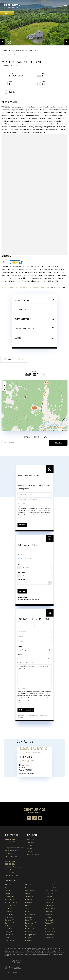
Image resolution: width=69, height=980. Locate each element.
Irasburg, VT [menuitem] (29, 905)
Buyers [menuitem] (30, 848)
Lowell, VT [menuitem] (29, 920)
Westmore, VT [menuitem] (50, 932)
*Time (20, 655)
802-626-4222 (10, 864)
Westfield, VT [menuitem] (50, 929)
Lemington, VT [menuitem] (30, 914)
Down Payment (22, 572)
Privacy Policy (39, 716)
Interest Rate (21, 580)
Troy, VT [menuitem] (48, 917)
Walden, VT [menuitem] (49, 923)
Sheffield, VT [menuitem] (50, 905)
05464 (42, 287)
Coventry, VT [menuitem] (10, 923)
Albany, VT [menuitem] (9, 885)
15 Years (28, 558)
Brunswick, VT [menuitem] (10, 905)
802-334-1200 (60, 6)
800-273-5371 (10, 845)
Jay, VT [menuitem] (28, 908)
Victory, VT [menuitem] (49, 920)
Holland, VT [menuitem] (29, 903)
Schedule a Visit (43, 626)
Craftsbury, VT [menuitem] (10, 926)
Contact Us (26, 626)
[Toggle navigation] (65, 6)
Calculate (22, 591)
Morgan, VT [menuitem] (29, 938)
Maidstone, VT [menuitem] (30, 929)
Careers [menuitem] (30, 846)
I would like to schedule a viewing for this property (34, 675)
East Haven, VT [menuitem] (10, 935)
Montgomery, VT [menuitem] (31, 935)
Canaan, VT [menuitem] (9, 914)
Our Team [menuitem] (31, 843)
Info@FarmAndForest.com (14, 848)
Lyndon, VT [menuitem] (29, 926)
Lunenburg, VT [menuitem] (30, 923)
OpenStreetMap (57, 430)
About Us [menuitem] (30, 840)
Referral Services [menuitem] (33, 854)
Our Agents (30, 773)
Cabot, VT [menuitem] (8, 911)
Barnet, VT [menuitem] (9, 891)
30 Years (21, 558)
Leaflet (49, 430)
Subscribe (22, 525)
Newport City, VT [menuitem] (51, 888)
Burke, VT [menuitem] (8, 908)
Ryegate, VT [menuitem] (50, 903)
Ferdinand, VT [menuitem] (10, 941)
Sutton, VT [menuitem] (49, 914)
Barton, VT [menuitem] (9, 894)
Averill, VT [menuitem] (8, 888)
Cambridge (33, 287)
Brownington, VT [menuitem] (11, 903)
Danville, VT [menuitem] (9, 929)
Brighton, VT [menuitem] (9, 900)
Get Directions (58, 443)
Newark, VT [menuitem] (29, 941)
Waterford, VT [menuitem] (50, 926)
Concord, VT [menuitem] (9, 920)
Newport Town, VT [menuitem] (52, 891)
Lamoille (24, 287)
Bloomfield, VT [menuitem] (10, 897)
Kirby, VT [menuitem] (28, 911)
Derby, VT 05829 (11, 856)
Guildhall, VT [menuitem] (29, 897)
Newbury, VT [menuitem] (50, 885)
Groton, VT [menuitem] (29, 894)
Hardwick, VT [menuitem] (30, 900)
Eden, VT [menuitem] (8, 938)
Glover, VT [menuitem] (29, 885)
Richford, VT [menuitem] (50, 900)
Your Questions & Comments (25, 663)
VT (17, 287)
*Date (20, 646)
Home (4, 287)
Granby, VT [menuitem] (29, 888)
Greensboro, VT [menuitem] (31, 891)
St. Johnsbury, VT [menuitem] (51, 908)
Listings (11, 287)
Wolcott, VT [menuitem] (49, 938)
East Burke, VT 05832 (13, 876)
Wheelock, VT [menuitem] (50, 935)
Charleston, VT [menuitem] (10, 917)
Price (19, 565)
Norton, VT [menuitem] (49, 894)
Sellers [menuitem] (29, 851)
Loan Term (21, 554)
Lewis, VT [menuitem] (29, 917)
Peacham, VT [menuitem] (50, 897)
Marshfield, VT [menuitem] (30, 932)
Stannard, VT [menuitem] (50, 911)
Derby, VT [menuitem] (8, 932)
